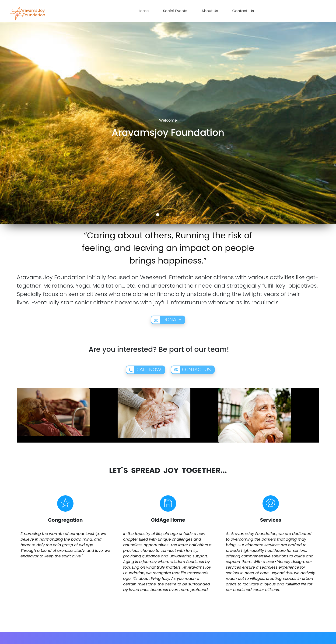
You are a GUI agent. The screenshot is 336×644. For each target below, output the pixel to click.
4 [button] (178, 215)
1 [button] (157, 215)
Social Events (175, 11)
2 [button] (164, 215)
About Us (210, 11)
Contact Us (243, 11)
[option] (168, 112)
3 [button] (171, 215)
